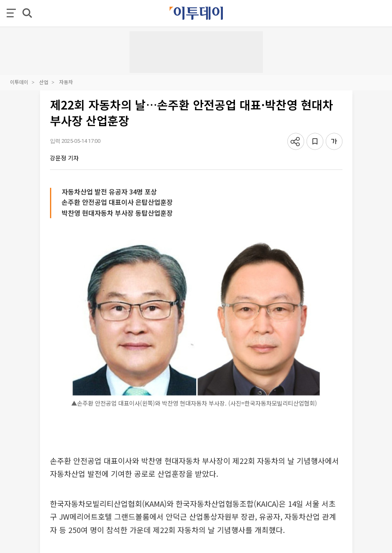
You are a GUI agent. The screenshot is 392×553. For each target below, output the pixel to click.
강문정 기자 (64, 158)
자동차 (66, 82)
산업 (44, 82)
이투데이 (19, 82)
